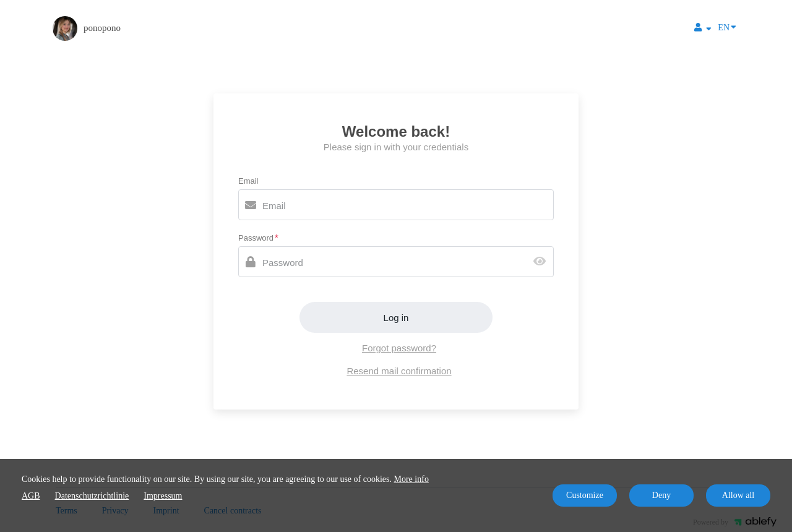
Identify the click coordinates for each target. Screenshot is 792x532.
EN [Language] (727, 27)
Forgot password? (399, 348)
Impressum (163, 496)
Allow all (738, 495)
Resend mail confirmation (399, 371)
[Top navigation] (703, 29)
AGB (31, 496)
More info (411, 479)
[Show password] (542, 262)
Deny (661, 495)
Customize (585, 495)
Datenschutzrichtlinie (92, 496)
